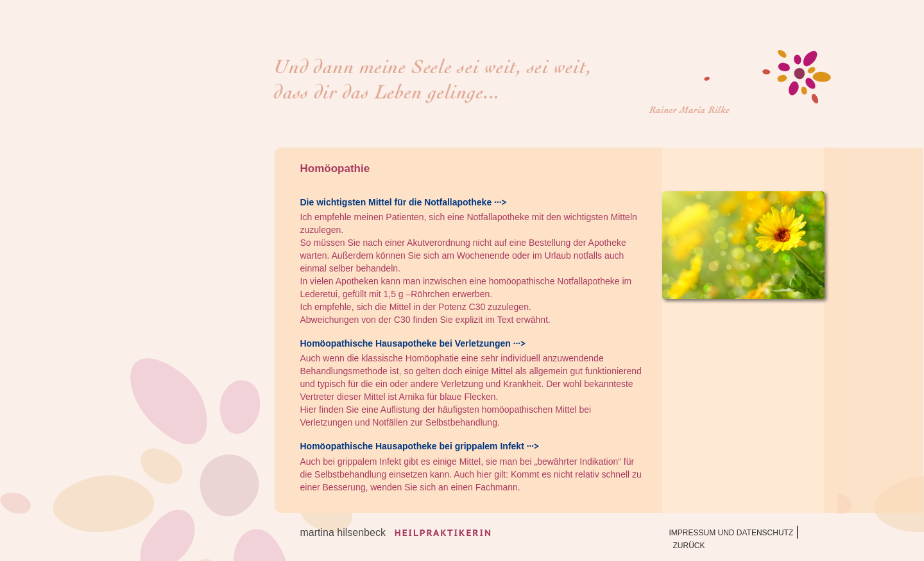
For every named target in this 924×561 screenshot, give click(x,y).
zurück (689, 546)
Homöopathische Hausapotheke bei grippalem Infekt (412, 446)
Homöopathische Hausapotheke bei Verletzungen (406, 343)
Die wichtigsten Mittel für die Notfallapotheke (396, 202)
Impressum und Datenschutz (732, 533)
